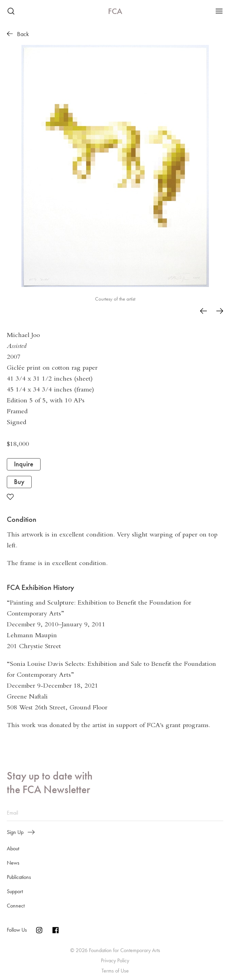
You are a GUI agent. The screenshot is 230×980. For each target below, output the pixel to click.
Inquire (24, 464)
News (13, 863)
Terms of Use (115, 971)
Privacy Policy (115, 960)
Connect (16, 906)
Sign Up (21, 832)
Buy (19, 482)
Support (15, 891)
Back (18, 34)
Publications (19, 877)
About (13, 848)
